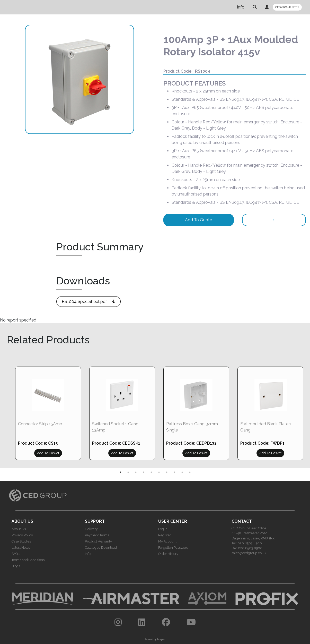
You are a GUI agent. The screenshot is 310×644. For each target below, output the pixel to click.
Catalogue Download (101, 548)
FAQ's (16, 554)
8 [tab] (174, 472)
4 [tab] (144, 472)
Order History (168, 554)
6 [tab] (159, 472)
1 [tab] (120, 472)
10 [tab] (190, 472)
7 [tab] (167, 472)
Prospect (161, 639)
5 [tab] (151, 472)
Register (165, 535)
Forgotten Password (173, 548)
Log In (163, 529)
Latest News (21, 548)
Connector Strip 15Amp (40, 424)
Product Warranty (98, 541)
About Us (19, 529)
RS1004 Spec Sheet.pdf (84, 302)
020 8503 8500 (250, 543)
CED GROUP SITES (287, 7)
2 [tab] (128, 472)
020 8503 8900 (250, 548)
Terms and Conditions (28, 560)
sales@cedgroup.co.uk (249, 553)
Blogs (16, 566)
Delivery (91, 529)
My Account (167, 541)
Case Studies (21, 541)
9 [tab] (182, 472)
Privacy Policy (22, 535)
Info (241, 7)
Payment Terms (97, 535)
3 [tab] (136, 472)
